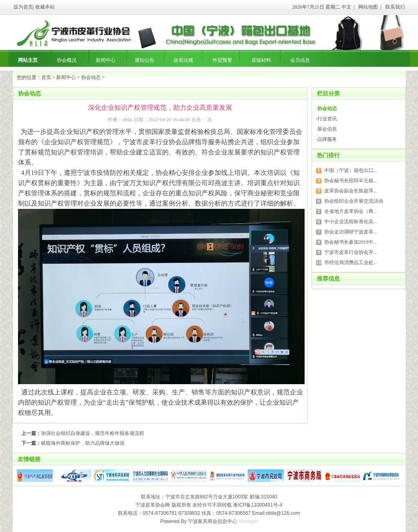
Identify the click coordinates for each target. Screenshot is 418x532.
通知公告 (145, 60)
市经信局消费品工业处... (351, 263)
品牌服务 (327, 139)
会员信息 (300, 60)
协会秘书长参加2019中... (351, 242)
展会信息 (327, 129)
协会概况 (67, 60)
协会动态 (91, 77)
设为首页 (23, 7)
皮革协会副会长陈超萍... (351, 191)
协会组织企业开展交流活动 (354, 201)
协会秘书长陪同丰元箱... (351, 181)
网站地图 (368, 7)
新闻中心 (106, 60)
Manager (248, 521)
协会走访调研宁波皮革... (351, 232)
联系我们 (395, 7)
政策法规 (183, 60)
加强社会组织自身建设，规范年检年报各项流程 (93, 433)
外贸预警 (222, 60)
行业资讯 (327, 119)
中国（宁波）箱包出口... (351, 170)
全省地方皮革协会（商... (351, 211)
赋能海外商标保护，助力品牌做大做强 (83, 443)
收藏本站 (45, 7)
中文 (346, 7)
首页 (46, 77)
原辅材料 (261, 60)
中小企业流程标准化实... (351, 222)
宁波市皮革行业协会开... (351, 252)
